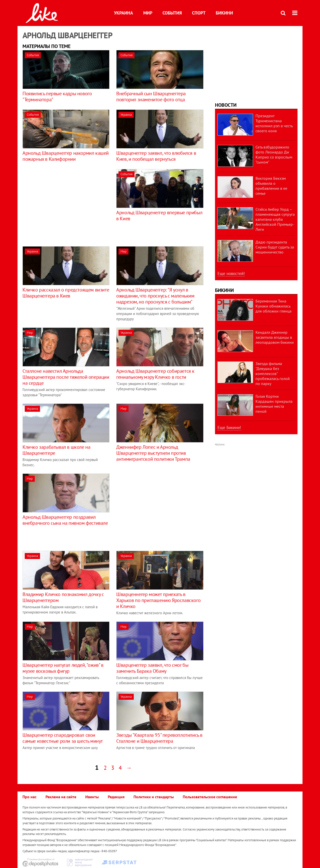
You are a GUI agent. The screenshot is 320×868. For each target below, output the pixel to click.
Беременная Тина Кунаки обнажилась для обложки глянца (273, 306)
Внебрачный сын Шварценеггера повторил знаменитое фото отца (151, 96)
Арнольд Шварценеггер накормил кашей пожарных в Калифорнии (66, 156)
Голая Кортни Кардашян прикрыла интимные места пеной (274, 404)
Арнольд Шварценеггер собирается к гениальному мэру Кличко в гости (155, 374)
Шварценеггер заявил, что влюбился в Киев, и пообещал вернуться (156, 156)
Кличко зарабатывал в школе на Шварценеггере (56, 450)
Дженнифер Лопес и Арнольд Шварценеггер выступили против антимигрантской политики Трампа (153, 453)
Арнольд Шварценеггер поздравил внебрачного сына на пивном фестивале (65, 520)
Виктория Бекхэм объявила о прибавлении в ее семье (271, 186)
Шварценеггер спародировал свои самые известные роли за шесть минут (63, 738)
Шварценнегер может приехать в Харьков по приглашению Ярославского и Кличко (158, 600)
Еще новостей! (231, 273)
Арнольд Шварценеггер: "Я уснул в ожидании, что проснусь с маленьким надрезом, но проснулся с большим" (155, 296)
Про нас (29, 797)
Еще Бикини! (229, 427)
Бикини (224, 13)
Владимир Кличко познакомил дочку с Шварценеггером (63, 597)
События (172, 13)
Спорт (199, 13)
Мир (148, 13)
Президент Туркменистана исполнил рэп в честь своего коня (274, 123)
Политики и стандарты (154, 797)
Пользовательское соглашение (210, 797)
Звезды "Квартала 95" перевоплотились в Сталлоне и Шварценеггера (159, 738)
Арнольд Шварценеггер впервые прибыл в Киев (159, 215)
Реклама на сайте (61, 797)
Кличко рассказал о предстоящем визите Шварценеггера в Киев (66, 293)
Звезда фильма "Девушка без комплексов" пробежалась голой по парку (273, 373)
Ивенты (92, 797)
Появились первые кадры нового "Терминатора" (57, 96)
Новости (226, 105)
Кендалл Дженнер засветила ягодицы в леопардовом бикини (275, 337)
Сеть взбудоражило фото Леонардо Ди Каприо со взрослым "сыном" (274, 154)
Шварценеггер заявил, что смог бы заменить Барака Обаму (152, 668)
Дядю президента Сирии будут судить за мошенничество (275, 247)
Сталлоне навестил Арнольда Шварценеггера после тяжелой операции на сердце (66, 377)
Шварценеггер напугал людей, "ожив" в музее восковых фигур (63, 668)
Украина (123, 13)
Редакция (116, 797)
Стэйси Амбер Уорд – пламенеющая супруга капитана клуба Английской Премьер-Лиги (275, 219)
